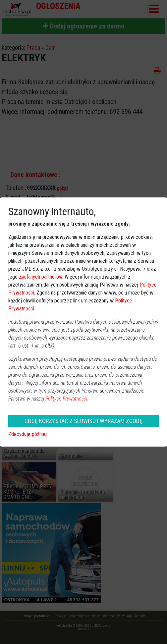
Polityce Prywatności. (67, 399)
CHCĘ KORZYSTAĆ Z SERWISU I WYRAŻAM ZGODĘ (83, 421)
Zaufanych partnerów (41, 277)
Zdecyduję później (28, 434)
